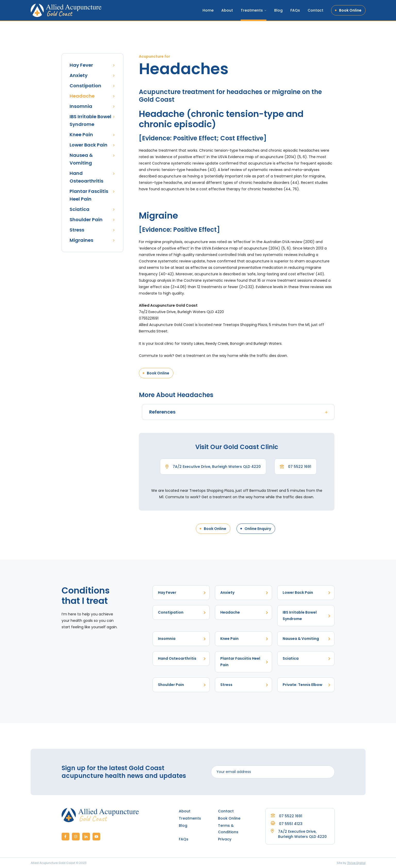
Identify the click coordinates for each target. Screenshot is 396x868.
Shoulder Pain (86, 220)
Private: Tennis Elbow (302, 685)
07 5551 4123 (287, 824)
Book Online (350, 10)
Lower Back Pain (89, 145)
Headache (82, 96)
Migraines (81, 240)
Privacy (225, 839)
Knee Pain (81, 135)
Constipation (85, 86)
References (239, 412)
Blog (278, 10)
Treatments (252, 10)
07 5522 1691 (300, 467)
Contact (315, 10)
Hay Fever (81, 65)
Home (208, 10)
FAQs (295, 10)
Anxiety (79, 75)
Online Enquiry (258, 529)
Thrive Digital (356, 863)
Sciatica (79, 209)
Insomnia (81, 106)
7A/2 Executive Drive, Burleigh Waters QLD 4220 (217, 467)
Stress (77, 230)
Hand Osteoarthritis (86, 177)
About (227, 10)
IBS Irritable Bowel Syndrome (90, 120)
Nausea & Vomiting (81, 159)
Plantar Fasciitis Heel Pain (89, 195)
